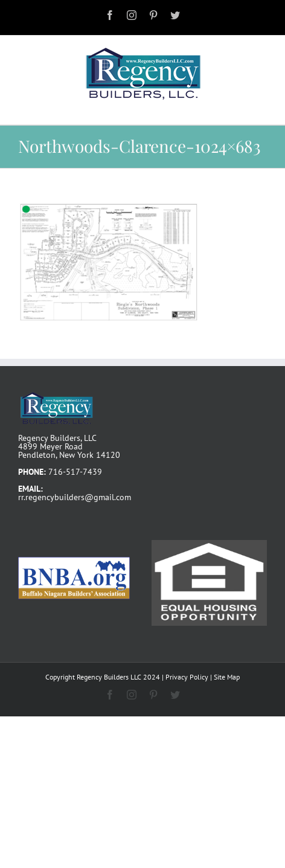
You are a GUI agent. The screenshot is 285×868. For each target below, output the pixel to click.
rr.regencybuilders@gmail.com (75, 497)
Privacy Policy (187, 677)
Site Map (227, 677)
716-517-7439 (75, 472)
